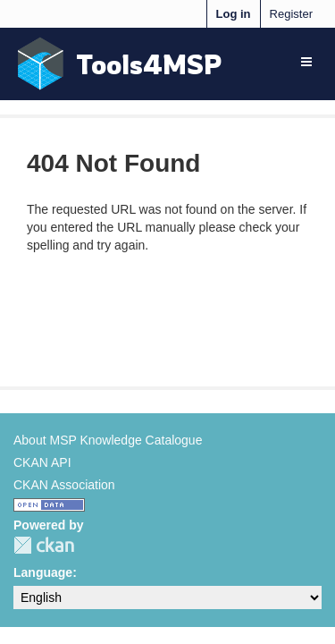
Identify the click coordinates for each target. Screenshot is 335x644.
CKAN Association (64, 485)
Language (43, 572)
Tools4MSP (149, 64)
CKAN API (42, 462)
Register (291, 14)
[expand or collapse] (306, 62)
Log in (234, 14)
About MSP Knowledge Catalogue (108, 440)
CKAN (44, 545)
